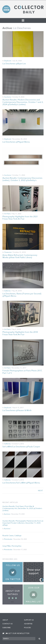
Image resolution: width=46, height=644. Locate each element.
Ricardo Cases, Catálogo (12, 535)
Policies (27, 628)
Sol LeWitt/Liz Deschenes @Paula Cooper (21, 447)
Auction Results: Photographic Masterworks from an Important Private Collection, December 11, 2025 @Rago (23, 523)
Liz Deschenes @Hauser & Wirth (17, 410)
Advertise (28, 624)
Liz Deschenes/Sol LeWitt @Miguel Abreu (21, 483)
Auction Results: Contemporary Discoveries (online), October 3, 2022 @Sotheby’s (22, 179)
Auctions (7, 97)
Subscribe (7, 628)
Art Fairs (7, 214)
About (5, 620)
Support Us (29, 620)
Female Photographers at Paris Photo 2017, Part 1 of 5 (22, 372)
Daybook (8, 61)
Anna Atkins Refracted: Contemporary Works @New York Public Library (20, 256)
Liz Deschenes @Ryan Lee (14, 64)
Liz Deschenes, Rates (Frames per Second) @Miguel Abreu (22, 295)
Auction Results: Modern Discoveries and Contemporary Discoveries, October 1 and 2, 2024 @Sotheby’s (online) (23, 102)
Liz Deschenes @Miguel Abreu (16, 142)
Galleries (7, 291)
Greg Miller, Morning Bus (12, 546)
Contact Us (7, 624)
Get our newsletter (18, 633)
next (41, 490)
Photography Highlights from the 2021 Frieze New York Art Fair (20, 218)
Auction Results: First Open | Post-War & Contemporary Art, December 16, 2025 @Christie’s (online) (22, 508)
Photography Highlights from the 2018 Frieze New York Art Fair (20, 333)
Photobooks (8, 539)
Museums (8, 252)
